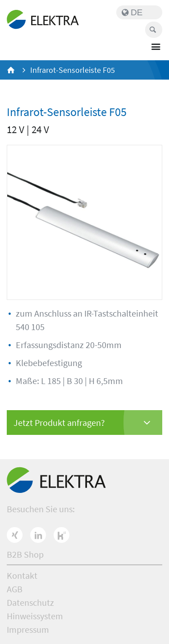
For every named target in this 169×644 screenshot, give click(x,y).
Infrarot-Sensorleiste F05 (73, 70)
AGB (15, 589)
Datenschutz (30, 602)
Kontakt (22, 575)
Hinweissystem (35, 616)
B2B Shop (25, 554)
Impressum (28, 629)
